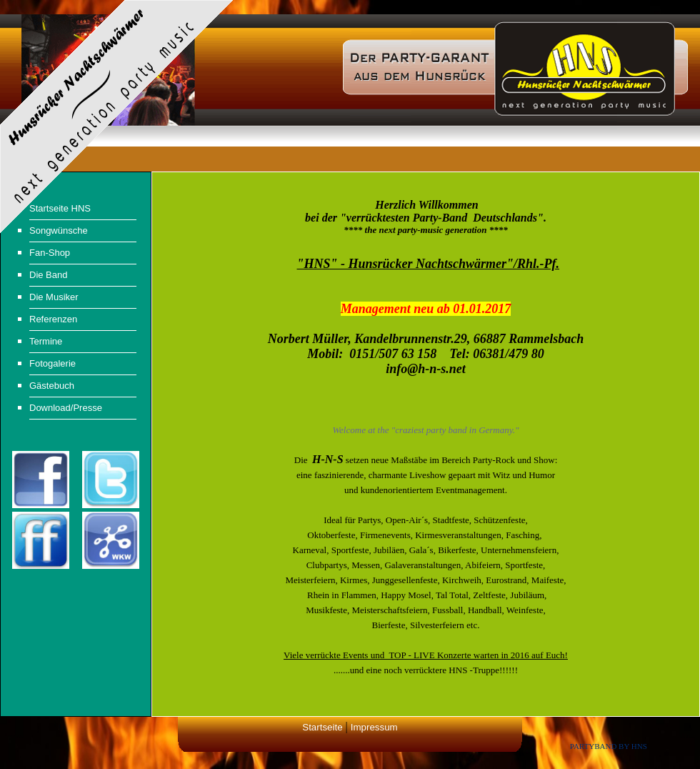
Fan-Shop (50, 253)
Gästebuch (52, 386)
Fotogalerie (52, 363)
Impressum (374, 727)
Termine (46, 341)
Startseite (322, 727)
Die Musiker (54, 297)
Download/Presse (66, 408)
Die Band (48, 275)
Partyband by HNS (609, 746)
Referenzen (53, 319)
